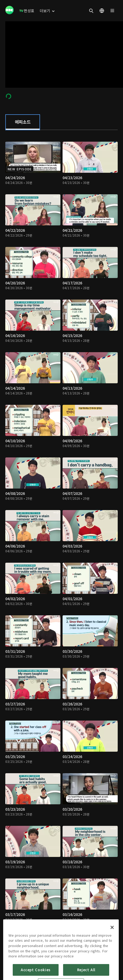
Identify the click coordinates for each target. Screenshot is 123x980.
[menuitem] (27, 11)
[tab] (23, 122)
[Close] (112, 943)
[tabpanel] (61, 542)
